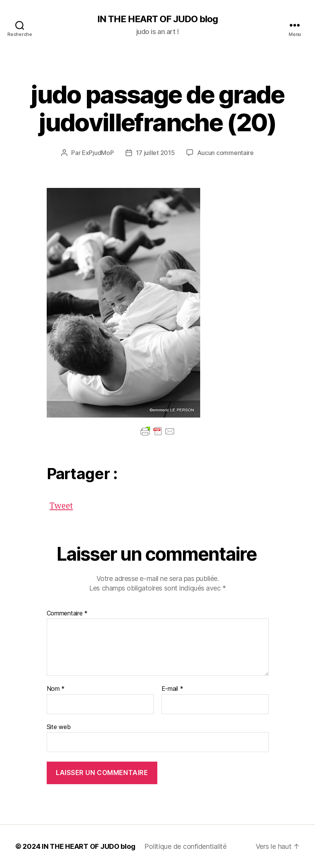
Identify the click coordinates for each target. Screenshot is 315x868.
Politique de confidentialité (185, 846)
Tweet (61, 504)
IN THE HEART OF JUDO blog (157, 19)
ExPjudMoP (98, 153)
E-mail (172, 689)
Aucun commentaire (225, 153)
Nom (56, 689)
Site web (59, 727)
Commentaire (67, 613)
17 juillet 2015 (155, 153)
